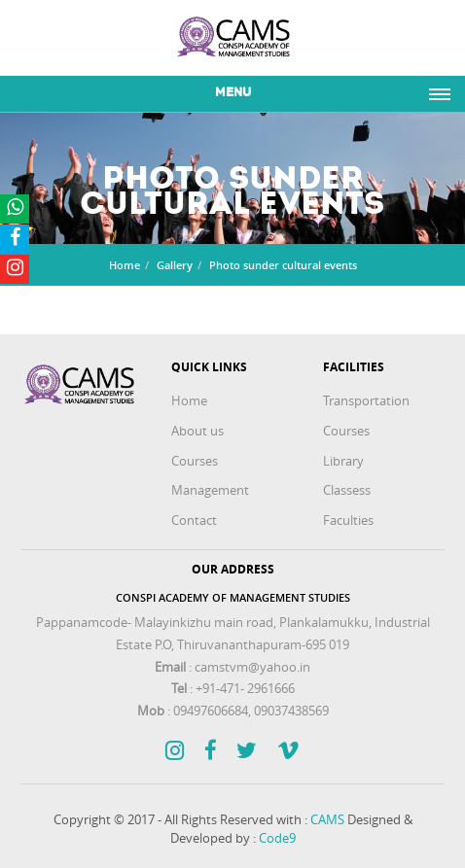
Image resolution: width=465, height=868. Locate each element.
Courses (195, 461)
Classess (347, 490)
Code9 (277, 838)
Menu (233, 93)
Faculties (348, 520)
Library (343, 461)
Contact (194, 520)
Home (125, 265)
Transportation (366, 400)
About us (197, 431)
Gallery (175, 265)
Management (210, 490)
